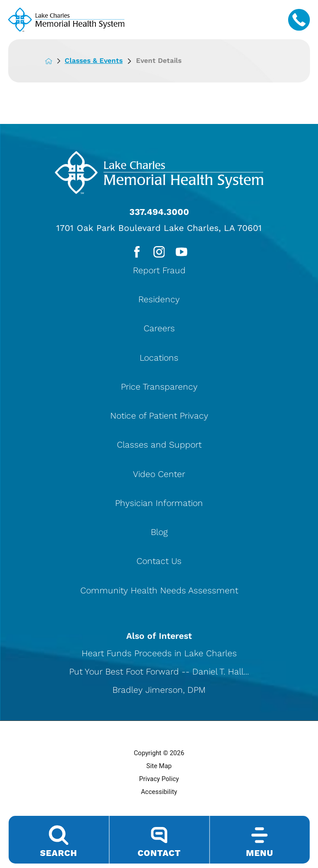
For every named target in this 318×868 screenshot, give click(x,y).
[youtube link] (182, 253)
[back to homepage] (56, 61)
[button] (311, 847)
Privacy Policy (159, 781)
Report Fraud (159, 272)
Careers (159, 330)
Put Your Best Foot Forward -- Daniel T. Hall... (159, 673)
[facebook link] (136, 253)
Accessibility (159, 794)
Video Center (159, 475)
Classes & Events (102, 61)
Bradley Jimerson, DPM (159, 691)
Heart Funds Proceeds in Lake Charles (159, 655)
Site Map (159, 768)
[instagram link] (159, 253)
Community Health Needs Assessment (159, 592)
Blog (159, 533)
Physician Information (159, 504)
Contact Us (159, 562)
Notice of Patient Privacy (159, 417)
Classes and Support (159, 446)
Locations (159, 359)
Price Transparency (159, 388)
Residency (159, 301)
